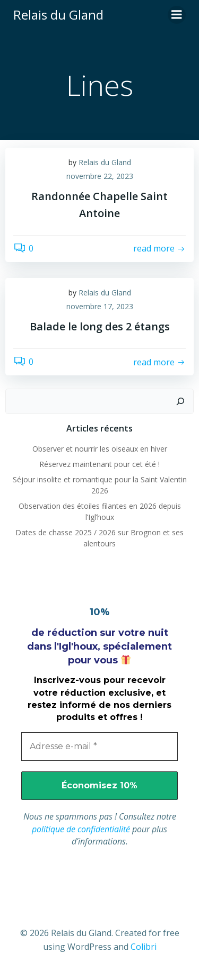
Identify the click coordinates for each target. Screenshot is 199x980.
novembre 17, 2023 (100, 306)
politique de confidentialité (81, 829)
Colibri (144, 947)
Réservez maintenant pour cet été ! (99, 464)
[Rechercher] (180, 401)
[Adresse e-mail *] (99, 747)
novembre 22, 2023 (100, 176)
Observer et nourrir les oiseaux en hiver (100, 449)
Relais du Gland (105, 162)
